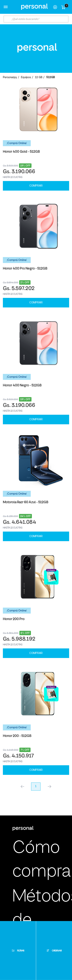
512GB (50, 77)
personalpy (10, 77)
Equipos (26, 77)
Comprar (36, 186)
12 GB (39, 77)
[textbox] (36, 19)
